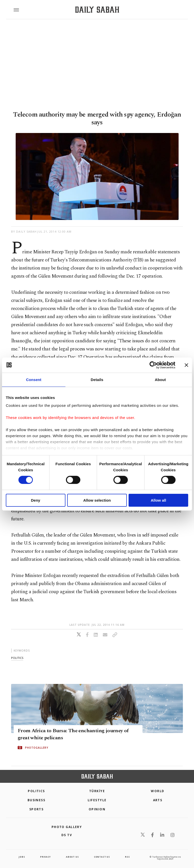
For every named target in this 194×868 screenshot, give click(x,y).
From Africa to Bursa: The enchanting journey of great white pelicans (73, 734)
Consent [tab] (34, 379)
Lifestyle (97, 800)
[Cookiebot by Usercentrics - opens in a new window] (153, 365)
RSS (127, 857)
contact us (102, 857)
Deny (35, 500)
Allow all (159, 500)
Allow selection (97, 500)
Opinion (97, 809)
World (157, 791)
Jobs (22, 857)
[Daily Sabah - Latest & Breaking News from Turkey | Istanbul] (97, 10)
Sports (37, 809)
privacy (45, 857)
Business (37, 800)
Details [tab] (97, 379)
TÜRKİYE (97, 791)
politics (17, 658)
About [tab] (160, 379)
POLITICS (36, 791)
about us (72, 857)
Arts (158, 800)
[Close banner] (186, 365)
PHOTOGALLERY (37, 748)
